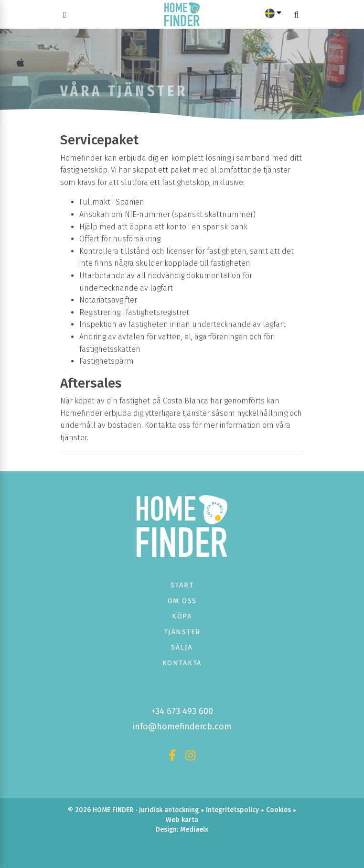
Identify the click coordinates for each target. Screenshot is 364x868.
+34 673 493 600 (182, 711)
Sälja (182, 647)
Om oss (182, 601)
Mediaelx (194, 830)
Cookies (278, 810)
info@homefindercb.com (182, 727)
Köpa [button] (182, 616)
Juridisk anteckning (169, 810)
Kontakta (182, 663)
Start (182, 585)
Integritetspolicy (232, 810)
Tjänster (182, 632)
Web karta (182, 820)
